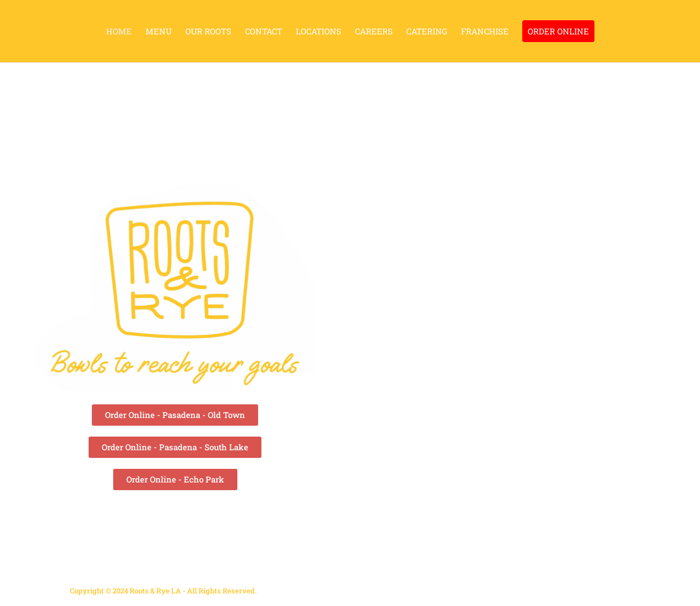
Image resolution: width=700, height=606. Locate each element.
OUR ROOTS (208, 32)
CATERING (427, 32)
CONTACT (264, 32)
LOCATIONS (319, 32)
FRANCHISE (485, 32)
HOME (119, 32)
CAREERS (374, 32)
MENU (159, 32)
